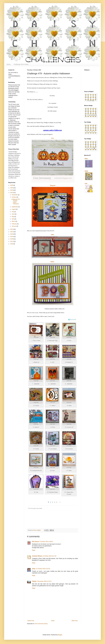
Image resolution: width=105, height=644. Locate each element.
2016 (12, 244)
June (13, 214)
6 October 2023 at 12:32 (50, 556)
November (15, 195)
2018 (12, 239)
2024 (12, 190)
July (13, 212)
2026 (12, 185)
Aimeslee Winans (37, 556)
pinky (34, 569)
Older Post (74, 621)
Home (9, 64)
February (14, 224)
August (14, 209)
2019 (12, 237)
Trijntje (34, 581)
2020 (12, 234)
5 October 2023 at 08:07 (46, 542)
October (14, 197)
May (13, 217)
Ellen (52, 235)
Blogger (60, 635)
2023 (12, 193)
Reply (34, 550)
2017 (12, 241)
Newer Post (31, 621)
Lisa (86, 183)
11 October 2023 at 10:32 (43, 569)
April (13, 219)
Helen (52, 262)
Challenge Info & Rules (21, 64)
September (15, 207)
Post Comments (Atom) (41, 624)
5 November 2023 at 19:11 (44, 581)
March (14, 221)
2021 (12, 232)
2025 (12, 188)
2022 (12, 229)
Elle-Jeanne (36, 542)
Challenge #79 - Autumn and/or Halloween (16, 202)
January (14, 226)
